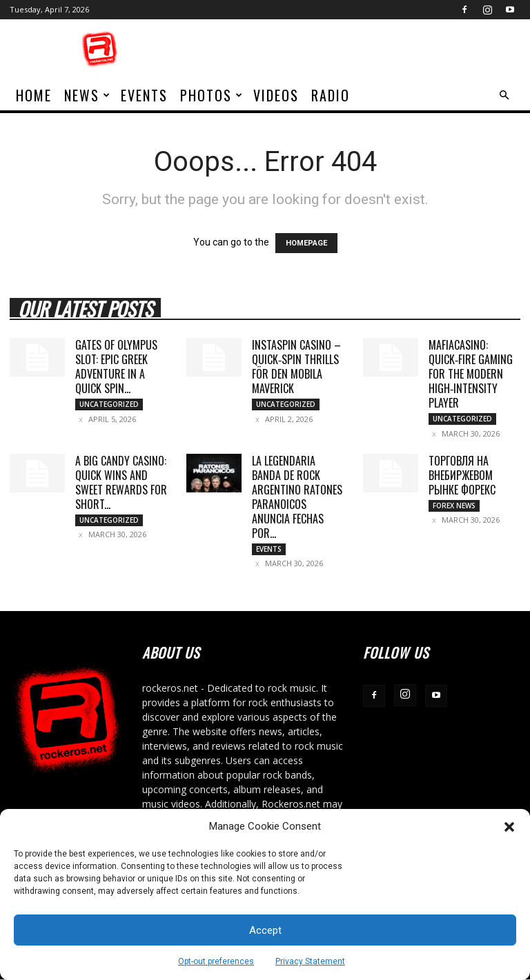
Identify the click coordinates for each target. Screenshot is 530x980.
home (34, 95)
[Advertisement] (358, 50)
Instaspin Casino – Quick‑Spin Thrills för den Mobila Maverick (296, 367)
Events (144, 95)
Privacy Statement (310, 961)
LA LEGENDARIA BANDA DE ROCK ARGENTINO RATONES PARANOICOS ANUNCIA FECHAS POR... (297, 497)
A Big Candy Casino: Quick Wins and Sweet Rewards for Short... (121, 482)
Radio (331, 95)
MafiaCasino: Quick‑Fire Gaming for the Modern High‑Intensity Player (471, 374)
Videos (276, 95)
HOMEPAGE (306, 243)
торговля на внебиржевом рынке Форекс (462, 475)
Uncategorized (109, 404)
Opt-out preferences (216, 961)
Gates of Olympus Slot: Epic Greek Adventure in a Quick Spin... (116, 367)
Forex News (454, 506)
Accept (265, 930)
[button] (509, 827)
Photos (212, 95)
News (88, 95)
